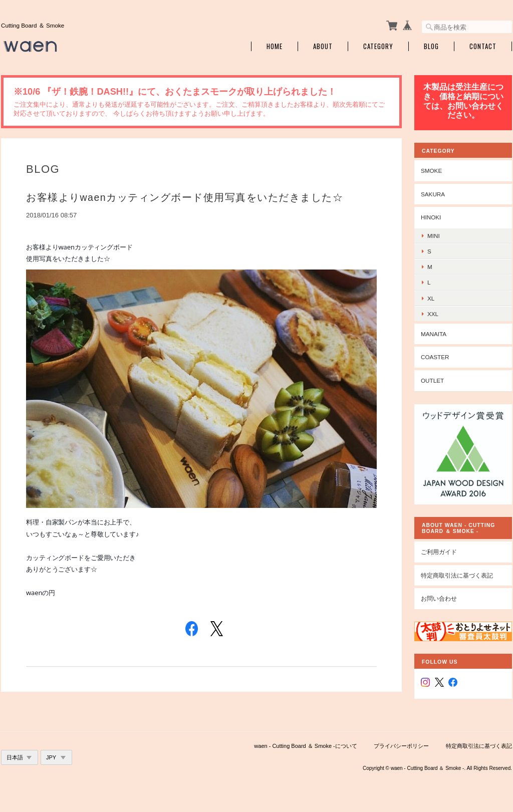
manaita (434, 334)
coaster (435, 357)
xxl (433, 314)
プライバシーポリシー (401, 746)
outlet (432, 380)
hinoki (431, 217)
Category (378, 46)
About (323, 46)
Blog (431, 46)
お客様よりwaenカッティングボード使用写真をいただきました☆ (185, 197)
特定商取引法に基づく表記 (457, 575)
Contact (483, 46)
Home (275, 46)
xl (431, 298)
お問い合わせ (439, 598)
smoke (431, 171)
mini (434, 236)
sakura (433, 194)
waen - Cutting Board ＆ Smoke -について (305, 746)
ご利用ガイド (439, 552)
